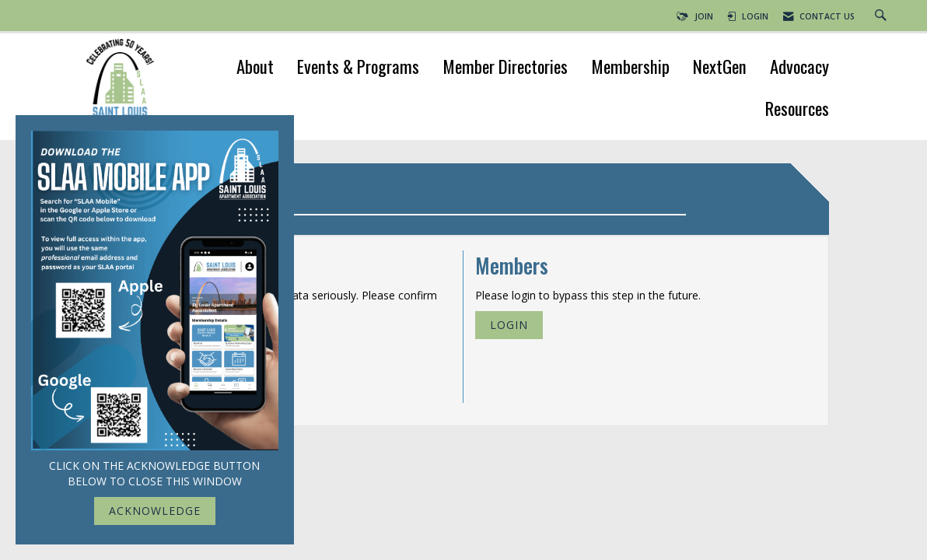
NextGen (720, 68)
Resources (797, 110)
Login (509, 325)
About (255, 68)
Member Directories (505, 68)
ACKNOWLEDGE (155, 511)
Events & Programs (358, 68)
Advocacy (799, 68)
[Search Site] (883, 16)
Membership (630, 68)
